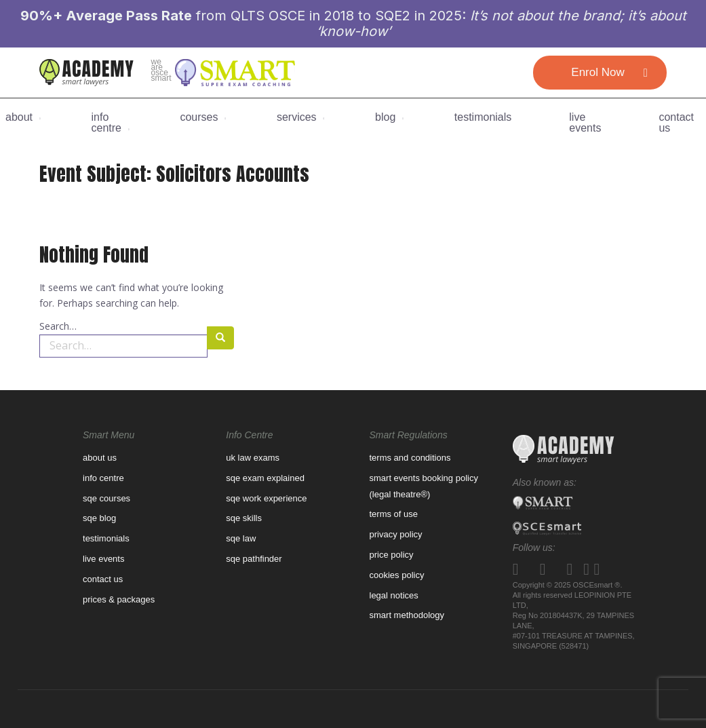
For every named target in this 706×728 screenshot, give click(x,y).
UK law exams (253, 458)
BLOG (385, 117)
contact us (103, 579)
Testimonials (483, 117)
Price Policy (392, 555)
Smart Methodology (407, 615)
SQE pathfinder (254, 559)
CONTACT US (676, 123)
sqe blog (99, 518)
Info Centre (106, 123)
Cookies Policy (397, 575)
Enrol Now (597, 72)
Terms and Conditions (410, 458)
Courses (199, 117)
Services (297, 117)
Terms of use (394, 514)
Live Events (585, 123)
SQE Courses (106, 498)
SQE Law (241, 538)
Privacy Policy (396, 534)
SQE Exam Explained (265, 478)
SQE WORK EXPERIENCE (266, 498)
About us (100, 458)
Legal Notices (394, 595)
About (19, 117)
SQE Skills (244, 518)
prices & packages (119, 599)
